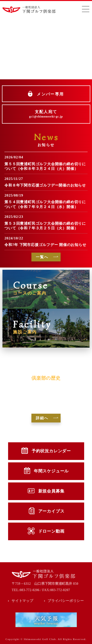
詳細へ (42, 418)
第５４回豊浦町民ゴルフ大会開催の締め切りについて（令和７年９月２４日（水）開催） (45, 204)
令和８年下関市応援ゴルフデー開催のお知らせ (45, 185)
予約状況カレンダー (51, 451)
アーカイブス (51, 511)
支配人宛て (46, 114)
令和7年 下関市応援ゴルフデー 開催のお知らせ (45, 245)
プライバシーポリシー (66, 601)
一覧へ (42, 257)
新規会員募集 (51, 491)
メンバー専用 (50, 94)
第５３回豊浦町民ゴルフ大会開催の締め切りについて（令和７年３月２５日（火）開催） (45, 226)
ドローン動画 (51, 531)
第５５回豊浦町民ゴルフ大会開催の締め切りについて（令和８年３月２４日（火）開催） (45, 166)
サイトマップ (22, 601)
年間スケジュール (51, 471)
